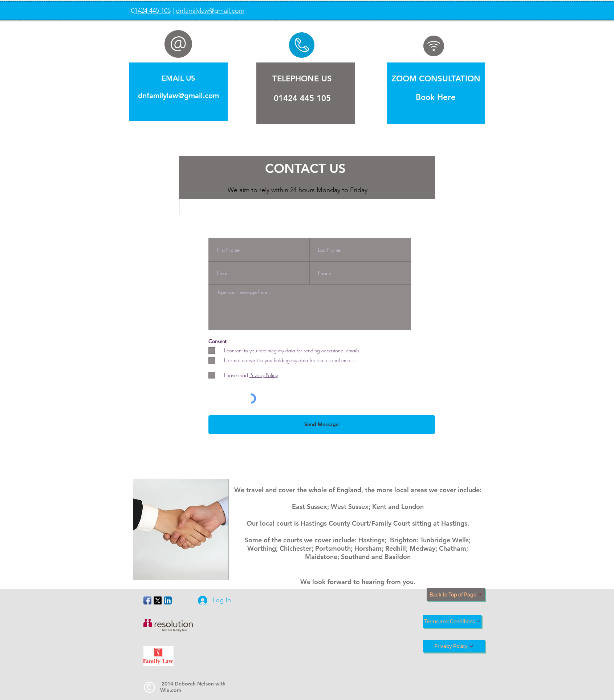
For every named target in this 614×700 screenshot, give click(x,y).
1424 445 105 (153, 11)
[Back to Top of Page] (456, 594)
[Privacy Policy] (454, 646)
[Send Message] (322, 425)
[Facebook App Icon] (147, 600)
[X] (158, 600)
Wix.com (171, 690)
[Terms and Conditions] (452, 621)
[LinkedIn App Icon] (168, 600)
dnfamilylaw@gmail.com (210, 11)
